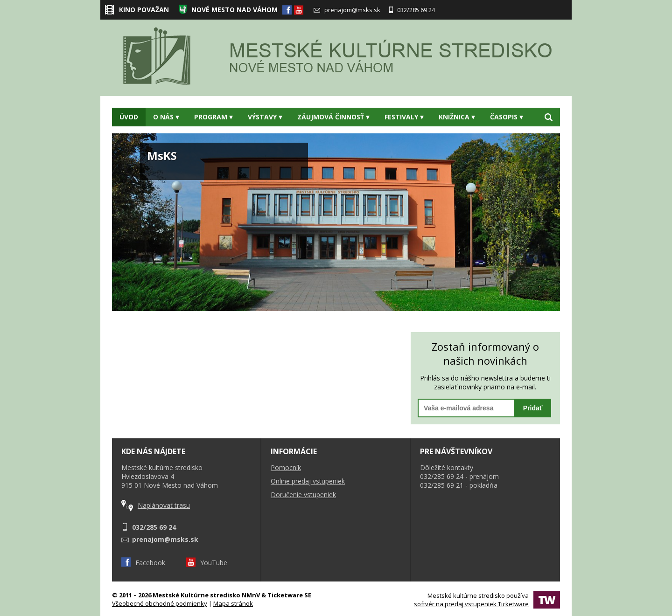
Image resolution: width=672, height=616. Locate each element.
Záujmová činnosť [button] (333, 117)
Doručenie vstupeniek (303, 495)
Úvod (129, 117)
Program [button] (213, 117)
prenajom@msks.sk (347, 10)
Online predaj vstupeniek (308, 481)
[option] (336, 222)
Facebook (143, 563)
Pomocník (286, 467)
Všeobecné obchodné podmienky (160, 603)
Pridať (533, 408)
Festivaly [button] (404, 117)
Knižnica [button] (457, 117)
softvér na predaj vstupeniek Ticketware (471, 604)
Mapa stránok (233, 603)
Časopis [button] (507, 117)
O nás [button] (166, 117)
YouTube (207, 563)
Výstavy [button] (265, 117)
